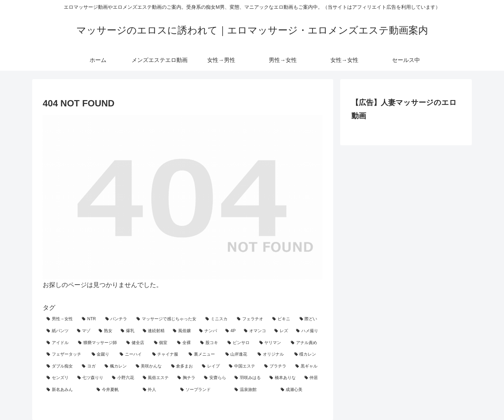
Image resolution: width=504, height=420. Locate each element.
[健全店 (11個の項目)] (136, 343)
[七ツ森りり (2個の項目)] (91, 378)
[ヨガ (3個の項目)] (89, 366)
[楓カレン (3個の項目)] (116, 366)
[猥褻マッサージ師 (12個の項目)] (98, 343)
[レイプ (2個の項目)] (212, 366)
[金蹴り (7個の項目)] (102, 355)
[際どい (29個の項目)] (309, 319)
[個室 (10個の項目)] (162, 343)
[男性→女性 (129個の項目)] (60, 319)
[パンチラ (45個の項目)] (117, 319)
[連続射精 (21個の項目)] (154, 331)
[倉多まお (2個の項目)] (183, 366)
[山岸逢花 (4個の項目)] (238, 355)
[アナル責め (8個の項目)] (305, 343)
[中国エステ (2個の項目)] (243, 366)
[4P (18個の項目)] (231, 331)
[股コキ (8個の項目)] (210, 343)
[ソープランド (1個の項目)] (204, 390)
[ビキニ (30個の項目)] (282, 319)
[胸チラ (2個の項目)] (187, 378)
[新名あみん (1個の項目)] (68, 390)
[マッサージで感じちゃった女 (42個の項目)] (167, 319)
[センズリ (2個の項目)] (58, 378)
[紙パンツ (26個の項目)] (58, 331)
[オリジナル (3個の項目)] (272, 355)
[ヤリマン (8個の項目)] (271, 343)
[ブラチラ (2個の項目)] (276, 366)
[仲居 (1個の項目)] (312, 378)
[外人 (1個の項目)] (158, 390)
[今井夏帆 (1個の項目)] (116, 390)
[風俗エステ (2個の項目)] (156, 378)
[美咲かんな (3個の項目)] (150, 366)
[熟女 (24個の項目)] (106, 331)
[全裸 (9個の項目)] (185, 343)
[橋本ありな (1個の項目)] (283, 378)
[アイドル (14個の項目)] (58, 343)
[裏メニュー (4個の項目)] (203, 355)
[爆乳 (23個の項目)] (128, 331)
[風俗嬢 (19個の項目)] (182, 331)
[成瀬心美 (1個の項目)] (300, 390)
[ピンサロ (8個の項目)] (239, 343)
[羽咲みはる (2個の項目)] (248, 378)
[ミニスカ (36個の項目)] (217, 319)
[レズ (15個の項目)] (282, 331)
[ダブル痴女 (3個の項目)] (60, 366)
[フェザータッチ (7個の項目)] (65, 355)
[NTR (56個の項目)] (90, 319)
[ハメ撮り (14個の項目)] (307, 331)
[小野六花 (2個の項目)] (124, 378)
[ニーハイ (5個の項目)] (132, 355)
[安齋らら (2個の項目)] (216, 378)
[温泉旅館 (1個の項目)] (254, 390)
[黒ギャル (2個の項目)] (307, 366)
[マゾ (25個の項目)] (84, 331)
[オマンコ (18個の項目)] (255, 331)
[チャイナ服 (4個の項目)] (167, 355)
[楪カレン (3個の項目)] (307, 355)
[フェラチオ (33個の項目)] (251, 319)
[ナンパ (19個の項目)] (208, 331)
